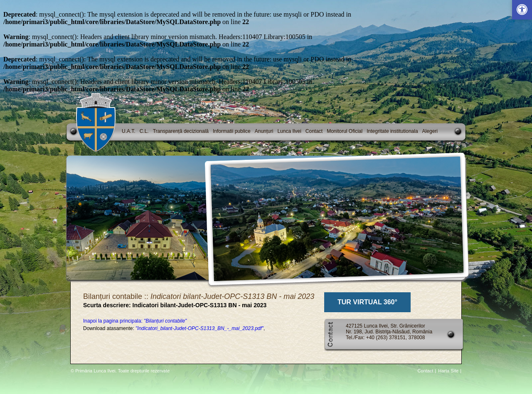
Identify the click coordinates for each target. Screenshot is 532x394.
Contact (314, 131)
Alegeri (430, 131)
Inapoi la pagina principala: (135, 321)
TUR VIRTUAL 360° (367, 302)
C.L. (144, 131)
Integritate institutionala (392, 131)
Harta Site (448, 371)
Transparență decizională (181, 131)
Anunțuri (264, 131)
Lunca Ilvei (289, 131)
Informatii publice (232, 131)
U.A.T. (129, 131)
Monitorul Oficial (345, 131)
